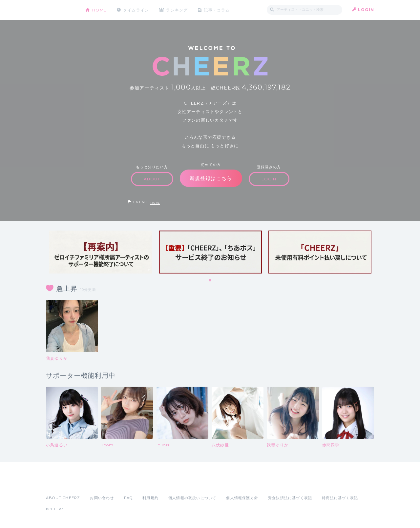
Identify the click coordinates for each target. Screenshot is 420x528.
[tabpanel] (101, 252)
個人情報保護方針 (242, 498)
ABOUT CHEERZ (63, 498)
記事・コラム (217, 10)
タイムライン (136, 10)
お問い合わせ (102, 498)
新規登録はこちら (211, 178)
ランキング (178, 10)
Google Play (96, 483)
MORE (155, 203)
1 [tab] (210, 280)
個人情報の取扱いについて (192, 498)
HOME (99, 10)
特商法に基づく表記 (340, 498)
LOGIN (366, 10)
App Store (61, 483)
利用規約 (150, 498)
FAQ (128, 498)
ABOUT (152, 179)
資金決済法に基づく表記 (290, 498)
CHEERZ (61, 10)
